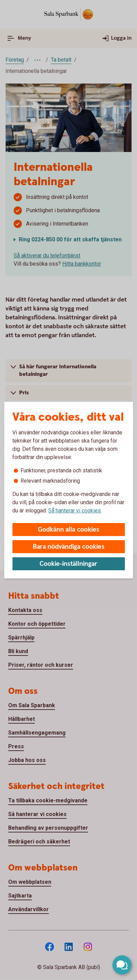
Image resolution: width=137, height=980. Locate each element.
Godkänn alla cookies (69, 530)
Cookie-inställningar (68, 564)
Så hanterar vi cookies (74, 511)
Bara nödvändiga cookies (69, 547)
